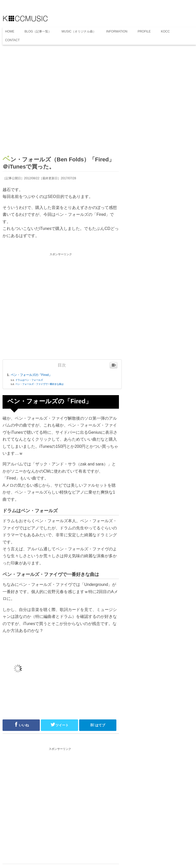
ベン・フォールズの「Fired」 (31, 375)
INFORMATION (117, 31)
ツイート (59, 725)
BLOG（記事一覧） (38, 31)
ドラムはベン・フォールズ (29, 380)
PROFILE (144, 31)
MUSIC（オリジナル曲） (79, 31)
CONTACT (12, 40)
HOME (10, 31)
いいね (21, 725)
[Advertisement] (61, 102)
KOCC (166, 31)
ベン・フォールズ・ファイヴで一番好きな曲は (39, 384)
